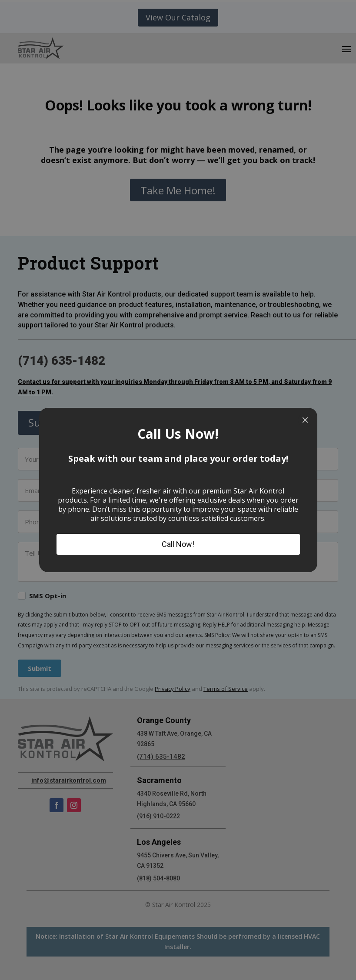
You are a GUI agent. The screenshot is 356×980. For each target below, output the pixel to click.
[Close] (305, 420)
